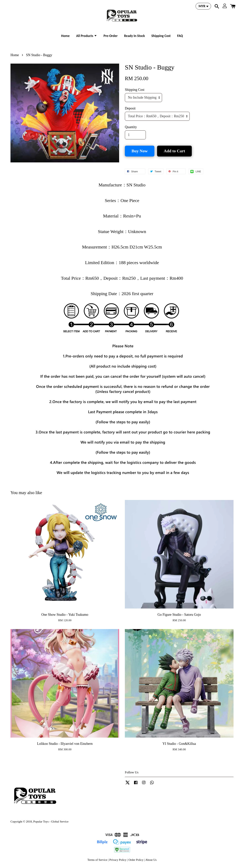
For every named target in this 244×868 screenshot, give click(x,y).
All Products (87, 36)
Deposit (130, 108)
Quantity (131, 127)
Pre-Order (111, 36)
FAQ (180, 36)
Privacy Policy (118, 860)
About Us (151, 860)
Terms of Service (97, 860)
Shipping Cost (161, 36)
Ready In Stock (134, 36)
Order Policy (136, 860)
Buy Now (140, 151)
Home (65, 36)
